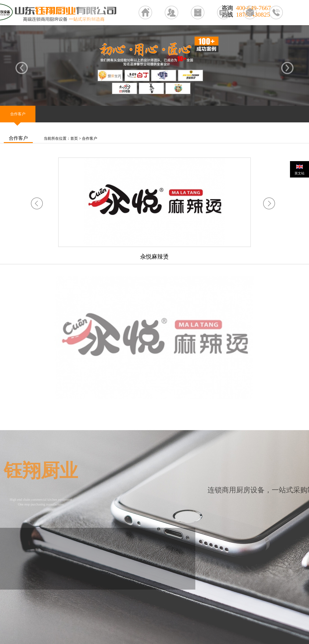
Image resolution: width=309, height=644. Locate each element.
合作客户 (91, 138)
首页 (76, 138)
